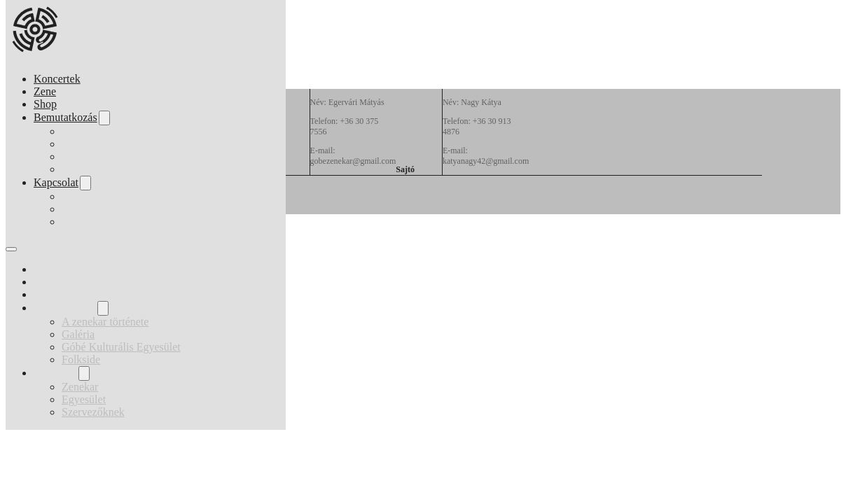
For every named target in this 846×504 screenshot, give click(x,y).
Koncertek (57, 79)
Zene (45, 91)
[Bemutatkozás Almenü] (104, 118)
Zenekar (80, 196)
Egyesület (84, 209)
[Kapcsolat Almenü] (85, 183)
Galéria (78, 144)
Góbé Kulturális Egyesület (121, 156)
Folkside (81, 169)
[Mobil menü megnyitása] (11, 249)
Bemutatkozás (65, 117)
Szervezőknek (93, 222)
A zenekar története (105, 131)
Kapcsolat (56, 182)
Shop (45, 104)
